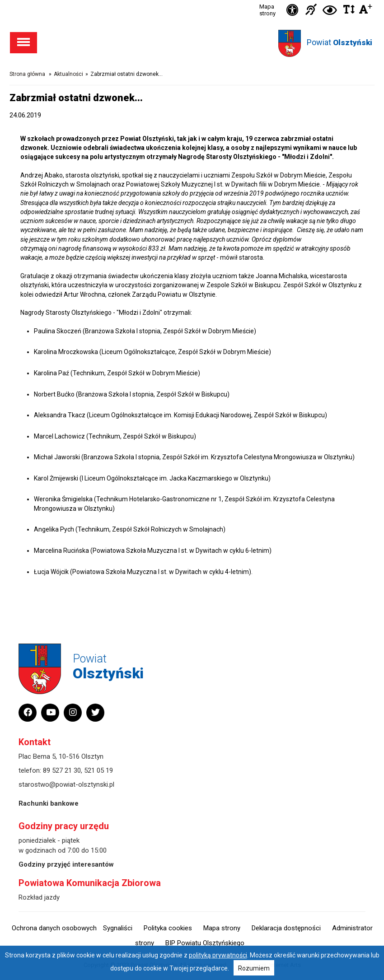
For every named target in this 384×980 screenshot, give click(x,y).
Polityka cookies (168, 928)
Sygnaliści (118, 928)
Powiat (340, 42)
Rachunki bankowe (49, 803)
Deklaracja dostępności (286, 928)
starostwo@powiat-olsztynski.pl (66, 784)
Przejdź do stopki (192, 0)
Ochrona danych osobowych (54, 928)
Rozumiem (254, 968)
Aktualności (68, 74)
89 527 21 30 (62, 770)
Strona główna (27, 74)
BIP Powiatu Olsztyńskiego (205, 943)
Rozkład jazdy (39, 897)
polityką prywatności (218, 955)
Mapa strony (267, 10)
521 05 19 (98, 770)
